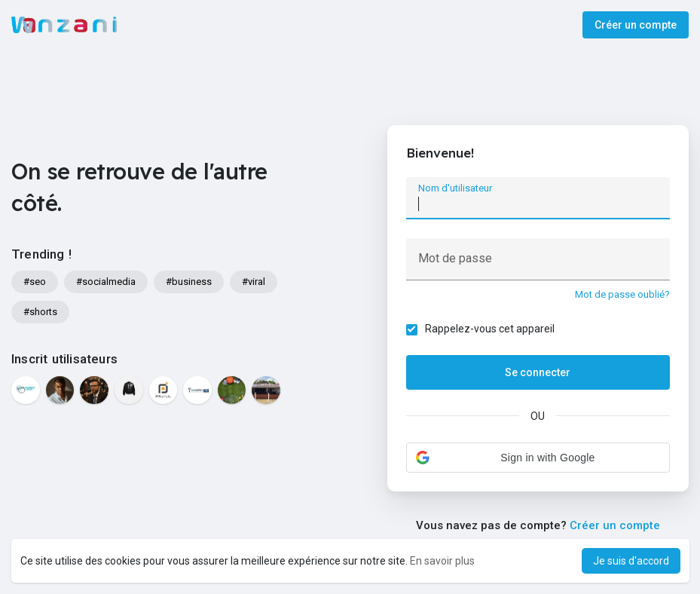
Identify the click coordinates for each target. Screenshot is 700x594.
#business (189, 282)
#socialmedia (106, 282)
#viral (254, 282)
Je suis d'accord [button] (631, 561)
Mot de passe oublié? (622, 294)
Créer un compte (636, 25)
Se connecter (538, 372)
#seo (35, 282)
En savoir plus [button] (442, 561)
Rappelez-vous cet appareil (490, 329)
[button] (538, 458)
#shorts (40, 312)
